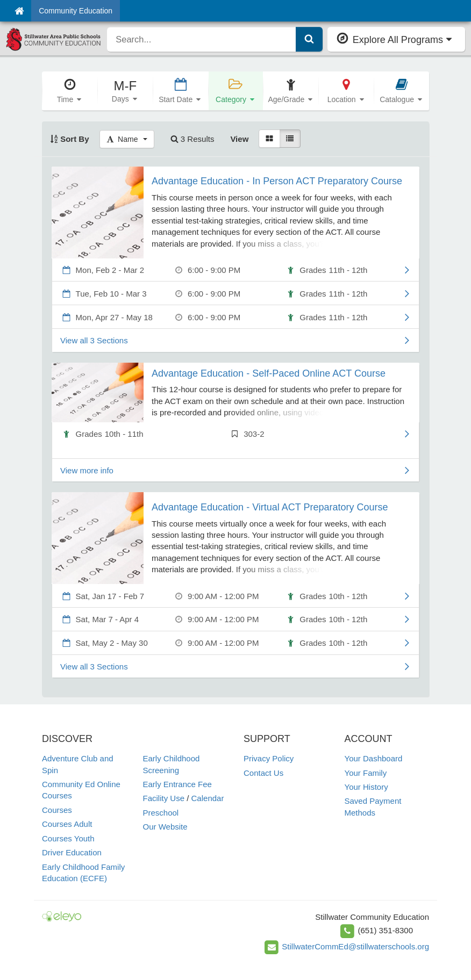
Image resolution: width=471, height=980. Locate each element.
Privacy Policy (269, 758)
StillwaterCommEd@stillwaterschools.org (355, 946)
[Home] (19, 11)
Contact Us (263, 773)
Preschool (161, 813)
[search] (201, 39)
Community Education (76, 11)
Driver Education (72, 852)
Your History (366, 787)
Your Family (366, 773)
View (239, 139)
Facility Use (164, 798)
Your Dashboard (374, 758)
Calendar (208, 798)
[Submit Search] (309, 39)
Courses (57, 810)
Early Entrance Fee (177, 784)
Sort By (70, 139)
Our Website (165, 827)
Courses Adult (67, 824)
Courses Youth (68, 838)
